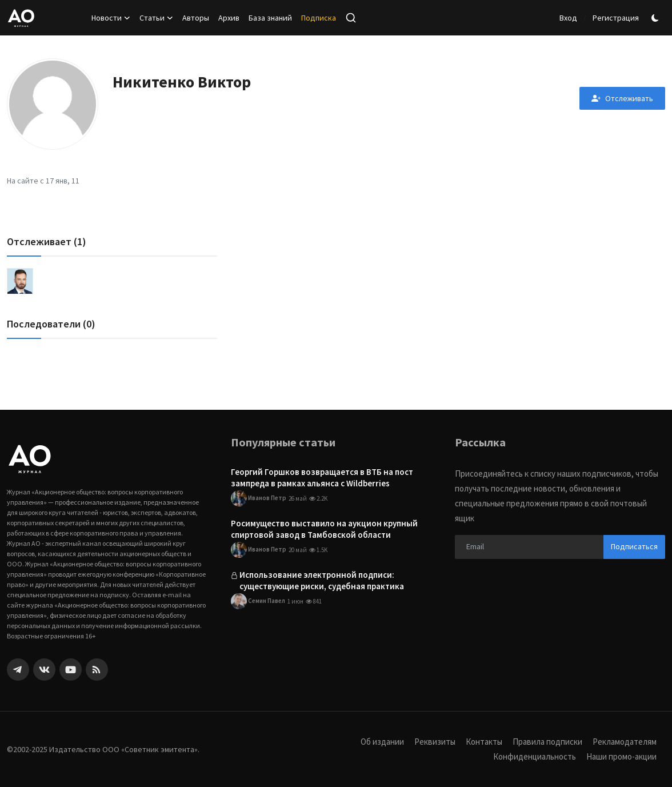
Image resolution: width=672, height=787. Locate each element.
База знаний (270, 18)
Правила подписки (547, 742)
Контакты (484, 742)
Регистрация (616, 18)
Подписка (319, 18)
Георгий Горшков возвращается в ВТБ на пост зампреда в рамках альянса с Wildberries (322, 478)
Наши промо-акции (621, 756)
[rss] (97, 670)
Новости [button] (111, 18)
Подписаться (634, 546)
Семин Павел (258, 602)
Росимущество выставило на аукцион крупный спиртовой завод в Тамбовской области (324, 529)
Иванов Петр (259, 498)
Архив (229, 18)
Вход (568, 18)
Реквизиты (435, 742)
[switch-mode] (657, 18)
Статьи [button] (156, 18)
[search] (351, 18)
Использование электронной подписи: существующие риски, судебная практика (322, 581)
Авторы (196, 18)
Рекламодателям (625, 742)
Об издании (382, 742)
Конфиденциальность (534, 756)
